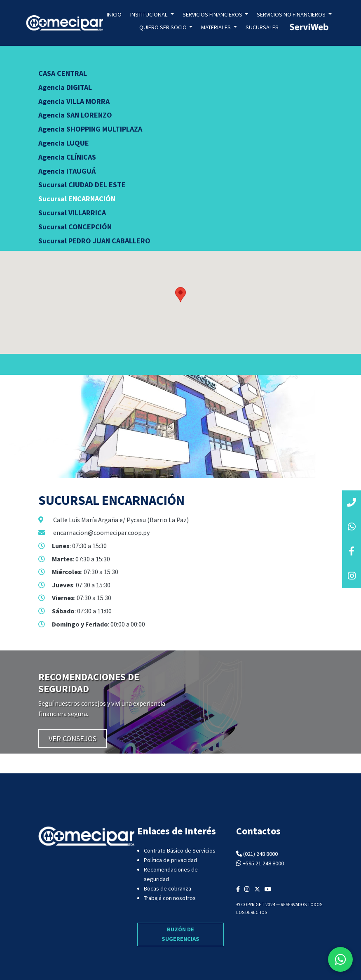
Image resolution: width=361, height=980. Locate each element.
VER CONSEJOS (73, 739)
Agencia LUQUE (64, 143)
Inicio (114, 14)
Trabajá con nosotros (170, 898)
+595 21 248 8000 (263, 863)
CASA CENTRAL (63, 73)
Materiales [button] (217, 27)
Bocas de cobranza (168, 888)
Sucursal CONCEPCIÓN (75, 227)
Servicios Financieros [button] (213, 14)
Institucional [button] (150, 14)
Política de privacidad (170, 860)
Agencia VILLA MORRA (74, 101)
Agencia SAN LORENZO (75, 115)
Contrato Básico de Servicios (180, 850)
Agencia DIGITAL (65, 87)
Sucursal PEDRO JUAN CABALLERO (94, 241)
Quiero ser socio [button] (164, 27)
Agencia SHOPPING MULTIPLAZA (90, 129)
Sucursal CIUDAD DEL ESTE (82, 185)
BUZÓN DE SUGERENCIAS (180, 934)
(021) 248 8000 (260, 854)
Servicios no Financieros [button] (292, 14)
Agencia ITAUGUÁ (67, 171)
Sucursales (262, 27)
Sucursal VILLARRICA (72, 213)
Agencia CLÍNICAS (67, 157)
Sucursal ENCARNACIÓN (77, 199)
